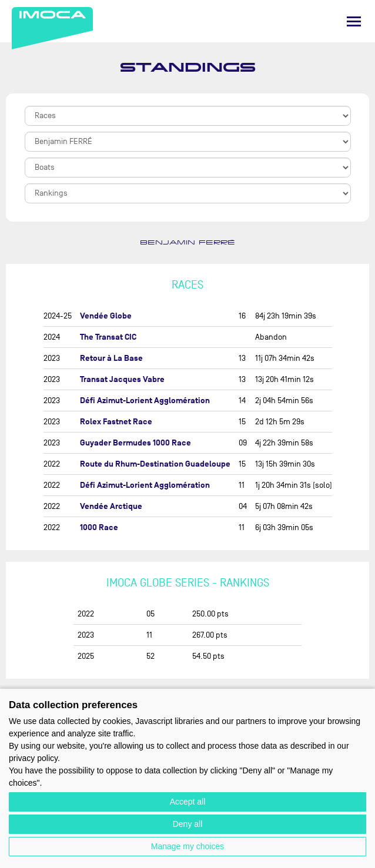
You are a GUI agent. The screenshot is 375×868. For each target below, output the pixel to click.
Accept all (188, 802)
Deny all (188, 824)
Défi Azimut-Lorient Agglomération (145, 401)
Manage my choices (188, 846)
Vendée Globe (106, 316)
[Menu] (354, 21)
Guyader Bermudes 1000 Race (135, 443)
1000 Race (99, 527)
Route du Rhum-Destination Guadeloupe (155, 464)
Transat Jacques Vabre (122, 379)
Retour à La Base (111, 358)
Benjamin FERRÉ (187, 243)
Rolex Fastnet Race (116, 422)
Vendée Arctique (111, 506)
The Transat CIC (108, 337)
